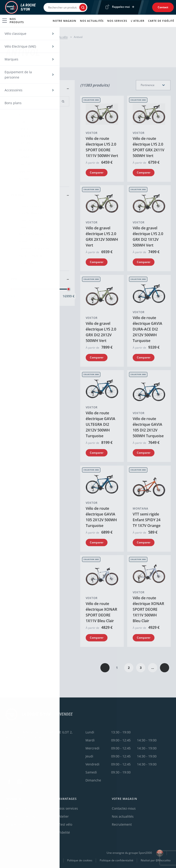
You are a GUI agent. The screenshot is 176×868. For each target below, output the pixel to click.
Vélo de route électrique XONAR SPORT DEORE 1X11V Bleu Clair (101, 612)
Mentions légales (49, 860)
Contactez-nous (124, 808)
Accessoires (29, 37)
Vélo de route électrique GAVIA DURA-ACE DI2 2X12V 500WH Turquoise (147, 329)
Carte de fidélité (161, 21)
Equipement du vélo (55, 37)
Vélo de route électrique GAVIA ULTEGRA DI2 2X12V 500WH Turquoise (100, 425)
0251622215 (15, 745)
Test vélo (65, 824)
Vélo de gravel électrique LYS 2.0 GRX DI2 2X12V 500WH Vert (101, 332)
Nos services (117, 21)
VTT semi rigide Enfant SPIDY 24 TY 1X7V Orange (147, 520)
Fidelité (64, 832)
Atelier (64, 816)
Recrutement (122, 824)
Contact (163, 7)
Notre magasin (65, 21)
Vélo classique (16, 808)
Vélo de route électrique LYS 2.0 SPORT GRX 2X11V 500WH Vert (148, 147)
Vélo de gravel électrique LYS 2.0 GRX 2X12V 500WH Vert (102, 237)
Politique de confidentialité (117, 860)
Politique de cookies (80, 860)
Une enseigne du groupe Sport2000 (135, 853)
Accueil (10, 37)
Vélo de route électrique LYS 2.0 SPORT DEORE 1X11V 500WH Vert (102, 147)
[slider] (12, 289)
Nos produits (13, 20)
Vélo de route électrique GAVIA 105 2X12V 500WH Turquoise (101, 517)
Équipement (15, 824)
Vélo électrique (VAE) (21, 816)
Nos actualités (92, 21)
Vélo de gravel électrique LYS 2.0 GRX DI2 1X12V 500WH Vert (148, 237)
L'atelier (138, 21)
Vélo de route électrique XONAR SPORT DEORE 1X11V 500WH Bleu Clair (148, 610)
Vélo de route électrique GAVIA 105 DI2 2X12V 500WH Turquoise (148, 427)
